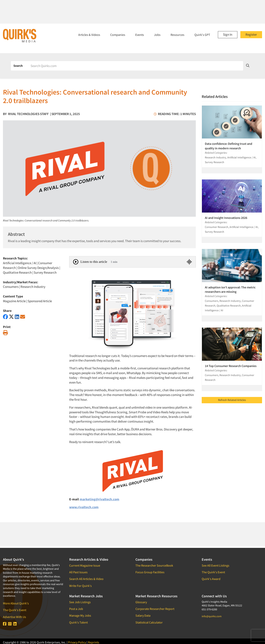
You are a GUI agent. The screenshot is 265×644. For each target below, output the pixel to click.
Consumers (11, 287)
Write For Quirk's (80, 586)
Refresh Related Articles (232, 400)
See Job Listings (80, 602)
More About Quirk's (16, 603)
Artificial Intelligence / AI (20, 263)
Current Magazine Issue (85, 565)
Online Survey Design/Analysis (38, 268)
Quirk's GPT (202, 35)
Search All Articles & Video (86, 579)
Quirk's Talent (78, 622)
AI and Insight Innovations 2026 (226, 218)
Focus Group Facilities (150, 572)
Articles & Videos (89, 35)
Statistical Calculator (149, 622)
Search (18, 66)
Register (251, 34)
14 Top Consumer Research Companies (231, 366)
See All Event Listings (216, 565)
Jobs (157, 35)
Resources (177, 35)
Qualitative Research (17, 272)
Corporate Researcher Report (155, 609)
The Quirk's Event (15, 610)
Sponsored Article (40, 301)
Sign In (228, 34)
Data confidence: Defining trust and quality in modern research (229, 146)
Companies (118, 35)
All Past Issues (78, 572)
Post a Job (76, 609)
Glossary (141, 602)
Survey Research (45, 272)
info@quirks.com (212, 616)
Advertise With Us (14, 617)
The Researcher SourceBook (154, 565)
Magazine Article (14, 301)
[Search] (135, 66)
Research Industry (33, 287)
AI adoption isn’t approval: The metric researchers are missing (230, 289)
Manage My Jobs (80, 615)
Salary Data (143, 615)
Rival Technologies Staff (28, 114)
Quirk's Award (211, 579)
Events (140, 35)
